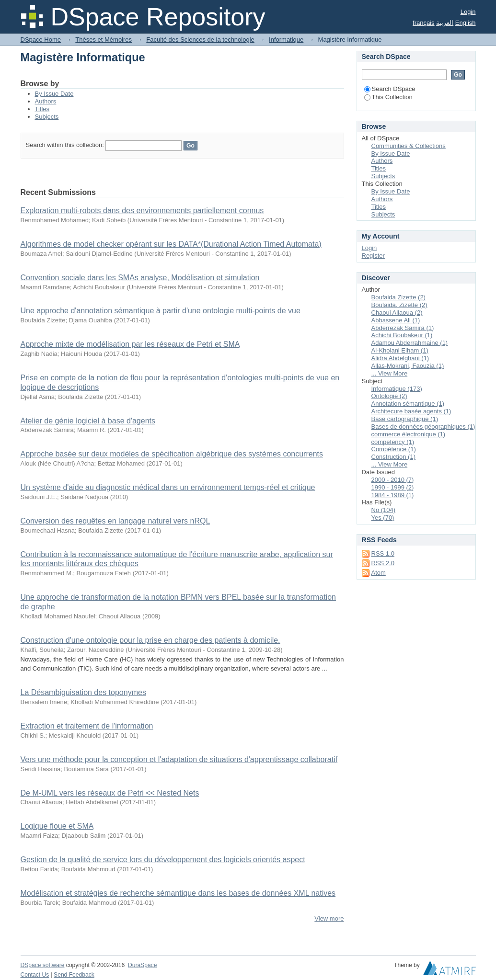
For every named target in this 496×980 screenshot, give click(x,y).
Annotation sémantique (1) (408, 404)
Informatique (286, 40)
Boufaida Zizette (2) (398, 297)
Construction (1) (393, 457)
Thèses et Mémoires (104, 40)
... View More (390, 373)
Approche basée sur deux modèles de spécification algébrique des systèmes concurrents (172, 454)
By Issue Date (54, 94)
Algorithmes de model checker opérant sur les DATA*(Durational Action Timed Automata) (171, 244)
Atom (379, 573)
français (424, 23)
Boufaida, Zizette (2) (399, 305)
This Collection (388, 97)
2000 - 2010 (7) (393, 480)
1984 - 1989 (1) (393, 495)
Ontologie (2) (389, 396)
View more (329, 918)
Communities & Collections (409, 146)
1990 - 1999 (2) (393, 487)
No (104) (384, 510)
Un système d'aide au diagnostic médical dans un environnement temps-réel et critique (168, 487)
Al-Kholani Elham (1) (400, 350)
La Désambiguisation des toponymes (83, 692)
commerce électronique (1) (409, 434)
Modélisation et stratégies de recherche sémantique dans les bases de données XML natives (178, 893)
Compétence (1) (394, 449)
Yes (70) (383, 518)
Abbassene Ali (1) (396, 320)
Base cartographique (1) (405, 419)
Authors (46, 101)
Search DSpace (390, 89)
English (466, 23)
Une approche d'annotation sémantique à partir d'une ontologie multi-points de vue (161, 311)
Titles (42, 109)
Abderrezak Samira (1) (403, 328)
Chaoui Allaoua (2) (397, 313)
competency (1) (393, 442)
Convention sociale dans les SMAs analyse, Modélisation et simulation (140, 278)
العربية (445, 23)
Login (468, 12)
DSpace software (43, 965)
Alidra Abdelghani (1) (400, 358)
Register (373, 256)
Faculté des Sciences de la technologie (200, 40)
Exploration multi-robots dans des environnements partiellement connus (142, 211)
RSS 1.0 (383, 553)
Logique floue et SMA (57, 826)
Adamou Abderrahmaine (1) (410, 343)
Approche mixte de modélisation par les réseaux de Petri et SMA (130, 344)
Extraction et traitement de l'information (87, 726)
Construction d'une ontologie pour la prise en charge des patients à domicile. (150, 640)
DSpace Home (41, 40)
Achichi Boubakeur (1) (402, 335)
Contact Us (35, 975)
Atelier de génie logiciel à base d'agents (88, 421)
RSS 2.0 (383, 563)
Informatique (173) (397, 389)
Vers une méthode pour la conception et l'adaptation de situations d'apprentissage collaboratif (179, 759)
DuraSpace (142, 965)
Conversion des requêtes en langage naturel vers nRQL (115, 521)
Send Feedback (74, 975)
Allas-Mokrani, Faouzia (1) (408, 366)
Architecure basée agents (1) (411, 411)
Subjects (47, 117)
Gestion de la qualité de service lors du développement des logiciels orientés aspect (163, 860)
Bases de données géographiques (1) (423, 427)
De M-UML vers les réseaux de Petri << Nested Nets (110, 793)
